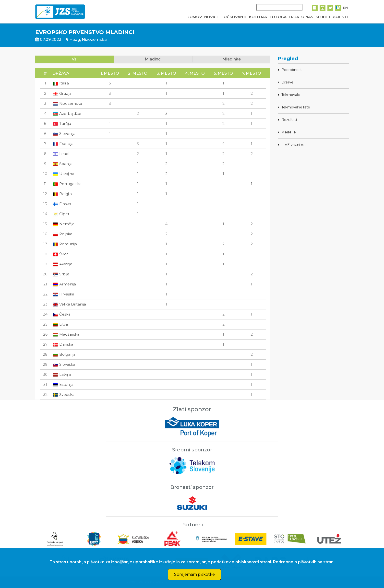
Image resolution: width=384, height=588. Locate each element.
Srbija (61, 274)
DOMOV (194, 17)
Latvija (62, 374)
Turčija (62, 123)
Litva (60, 324)
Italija (61, 83)
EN (345, 8)
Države (287, 82)
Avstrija (62, 264)
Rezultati (289, 120)
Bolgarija (64, 354)
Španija (62, 164)
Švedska (63, 394)
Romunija (65, 244)
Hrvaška (63, 294)
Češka (61, 314)
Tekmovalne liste (296, 107)
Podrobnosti (292, 70)
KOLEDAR (258, 17)
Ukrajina (63, 174)
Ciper (61, 214)
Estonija (63, 384)
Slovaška (64, 364)
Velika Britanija (69, 304)
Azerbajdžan (67, 113)
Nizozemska (67, 103)
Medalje (288, 132)
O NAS (307, 17)
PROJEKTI (338, 17)
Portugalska (67, 184)
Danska (63, 344)
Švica (60, 254)
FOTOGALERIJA (284, 17)
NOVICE (211, 17)
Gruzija (62, 93)
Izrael (61, 154)
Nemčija (63, 224)
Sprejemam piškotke (194, 574)
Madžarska (66, 334)
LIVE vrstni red (294, 145)
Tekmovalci (291, 95)
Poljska (62, 234)
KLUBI (321, 17)
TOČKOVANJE (234, 17)
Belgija (62, 194)
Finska (62, 204)
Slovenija (64, 134)
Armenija (64, 284)
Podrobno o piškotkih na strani (304, 562)
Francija (63, 144)
